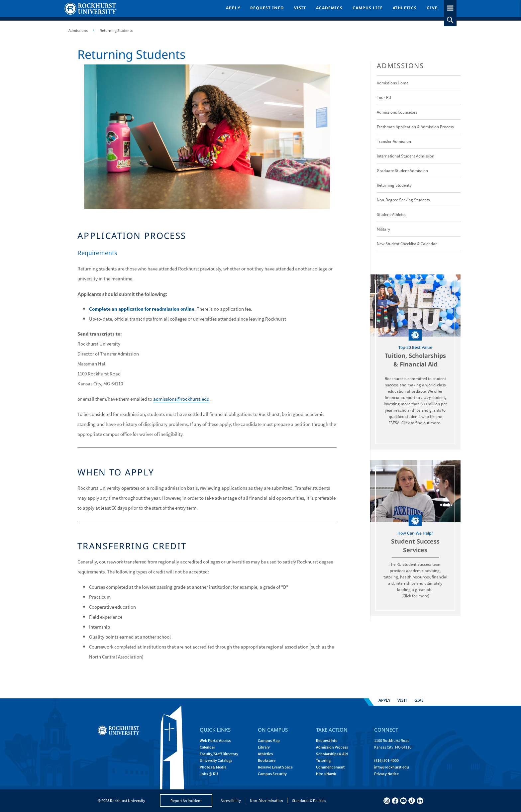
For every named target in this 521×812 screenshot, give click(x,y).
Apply (233, 8)
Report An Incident (186, 801)
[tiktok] (412, 801)
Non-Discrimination (266, 801)
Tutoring (323, 760)
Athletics (405, 8)
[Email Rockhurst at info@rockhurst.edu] (392, 767)
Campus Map (269, 740)
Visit (300, 8)
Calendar (207, 747)
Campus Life (368, 8)
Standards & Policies (309, 801)
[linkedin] (420, 801)
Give (432, 8)
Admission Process (332, 747)
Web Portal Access (215, 740)
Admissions (78, 30)
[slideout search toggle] (450, 20)
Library (264, 747)
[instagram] (387, 801)
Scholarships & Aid (332, 754)
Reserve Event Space (275, 767)
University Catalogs (216, 760)
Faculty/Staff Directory (219, 754)
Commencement (330, 767)
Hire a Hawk (326, 774)
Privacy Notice (386, 774)
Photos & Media (213, 767)
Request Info (267, 8)
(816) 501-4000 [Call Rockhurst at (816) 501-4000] (386, 760)
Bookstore (267, 760)
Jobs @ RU (209, 774)
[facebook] (395, 801)
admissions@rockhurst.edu (181, 399)
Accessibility (231, 801)
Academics (329, 8)
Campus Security (272, 774)
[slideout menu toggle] (450, 7)
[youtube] (403, 801)
